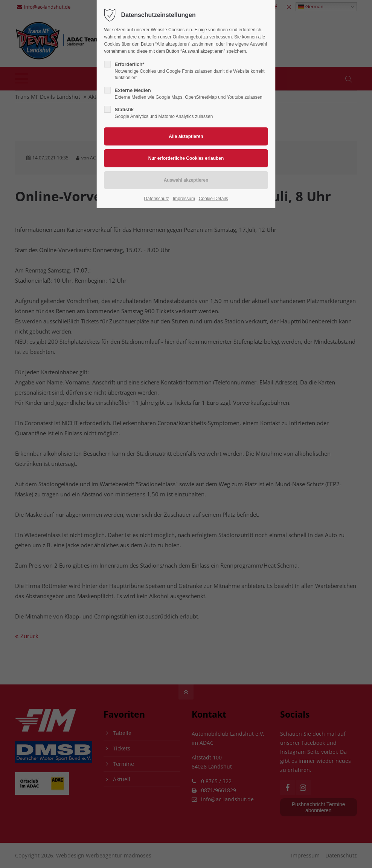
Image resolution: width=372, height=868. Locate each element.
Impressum (184, 199)
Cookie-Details (213, 199)
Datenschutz (156, 199)
